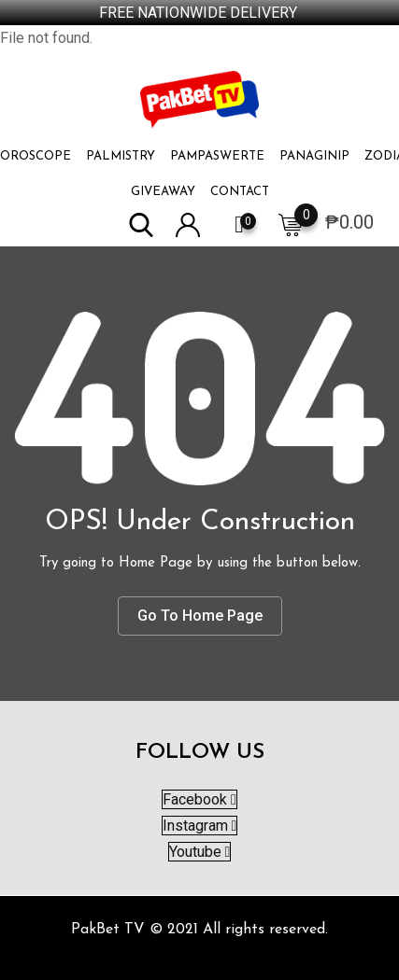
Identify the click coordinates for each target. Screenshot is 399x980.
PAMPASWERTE (217, 156)
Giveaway (163, 192)
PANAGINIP (314, 156)
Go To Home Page (200, 616)
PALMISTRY (121, 156)
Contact (240, 192)
